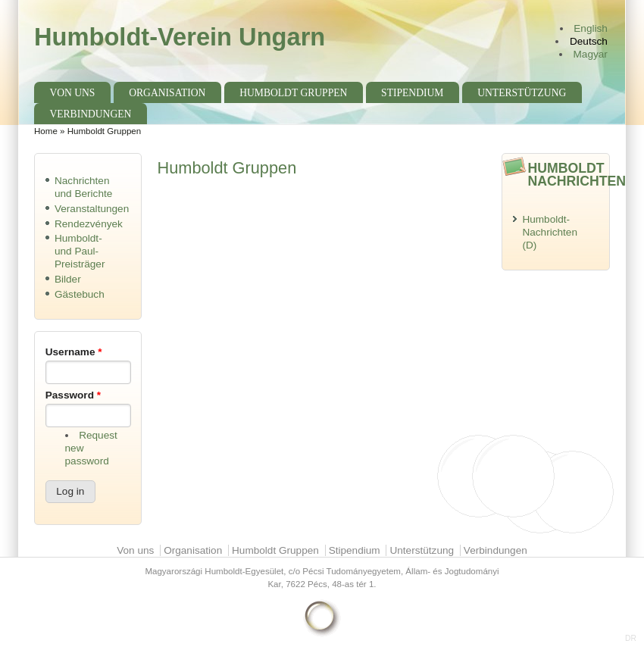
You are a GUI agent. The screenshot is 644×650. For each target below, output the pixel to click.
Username (74, 352)
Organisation (167, 93)
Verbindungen (90, 114)
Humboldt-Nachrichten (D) (550, 232)
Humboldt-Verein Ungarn (180, 37)
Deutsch (589, 41)
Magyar (591, 54)
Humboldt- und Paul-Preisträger (80, 251)
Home (46, 131)
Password (73, 395)
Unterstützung (522, 93)
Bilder (68, 279)
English (591, 28)
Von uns (72, 93)
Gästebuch (80, 294)
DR (631, 638)
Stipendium (412, 93)
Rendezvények (89, 224)
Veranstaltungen (92, 209)
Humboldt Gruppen (293, 93)
